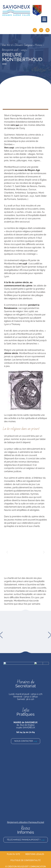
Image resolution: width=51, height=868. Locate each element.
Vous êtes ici (7, 45)
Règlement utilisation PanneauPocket (26, 821)
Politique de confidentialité (25, 859)
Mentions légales (35, 853)
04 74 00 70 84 (27, 730)
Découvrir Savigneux (24, 45)
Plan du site (13, 853)
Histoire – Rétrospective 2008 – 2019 (23, 48)
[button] (7, 552)
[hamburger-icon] (44, 19)
